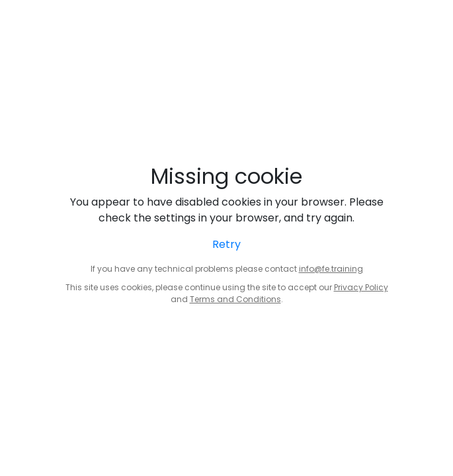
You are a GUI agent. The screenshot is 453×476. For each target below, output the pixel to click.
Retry (226, 244)
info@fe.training (331, 269)
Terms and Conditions (235, 299)
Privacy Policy (361, 287)
